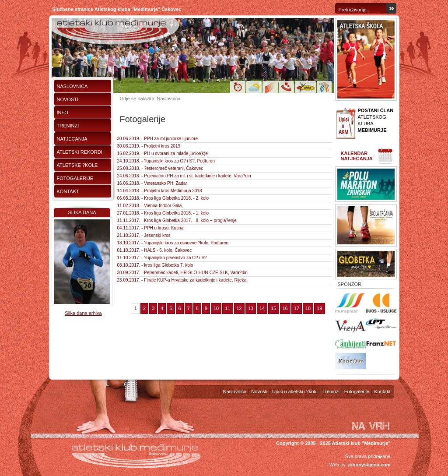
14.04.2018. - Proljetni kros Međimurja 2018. (160, 191)
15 (273, 308)
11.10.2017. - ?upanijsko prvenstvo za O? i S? (162, 258)
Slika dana (82, 212)
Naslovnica (72, 86)
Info (63, 113)
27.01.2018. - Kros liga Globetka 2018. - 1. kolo (163, 213)
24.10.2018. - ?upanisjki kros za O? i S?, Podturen (166, 161)
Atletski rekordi (80, 152)
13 (251, 308)
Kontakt (68, 191)
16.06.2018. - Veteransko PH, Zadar (152, 183)
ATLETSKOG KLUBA (376, 120)
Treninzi (68, 126)
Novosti (68, 99)
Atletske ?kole (77, 165)
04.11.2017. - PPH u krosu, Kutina (150, 228)
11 (227, 308)
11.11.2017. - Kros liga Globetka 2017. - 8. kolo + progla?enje (177, 220)
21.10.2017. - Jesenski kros (144, 235)
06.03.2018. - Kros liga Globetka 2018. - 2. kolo (163, 198)
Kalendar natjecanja (357, 156)
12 (239, 308)
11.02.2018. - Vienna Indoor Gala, (150, 206)
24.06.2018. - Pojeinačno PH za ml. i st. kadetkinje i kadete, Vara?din (184, 176)
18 (308, 308)
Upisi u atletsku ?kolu (295, 391)
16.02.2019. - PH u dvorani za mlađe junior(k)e (163, 153)
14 (262, 308)
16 (285, 308)
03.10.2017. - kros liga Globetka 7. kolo (155, 265)
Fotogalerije (75, 178)
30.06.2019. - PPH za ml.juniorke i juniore (158, 139)
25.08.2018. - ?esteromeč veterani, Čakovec (160, 168)
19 (319, 308)
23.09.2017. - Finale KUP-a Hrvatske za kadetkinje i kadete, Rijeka (182, 280)
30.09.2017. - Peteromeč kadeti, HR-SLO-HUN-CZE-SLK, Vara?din (182, 273)
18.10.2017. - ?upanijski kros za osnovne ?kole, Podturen (173, 243)
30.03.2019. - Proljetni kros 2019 (149, 146)
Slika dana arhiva (83, 313)
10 (216, 308)
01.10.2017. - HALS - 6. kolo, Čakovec (155, 250)
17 (297, 308)
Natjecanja (72, 139)
